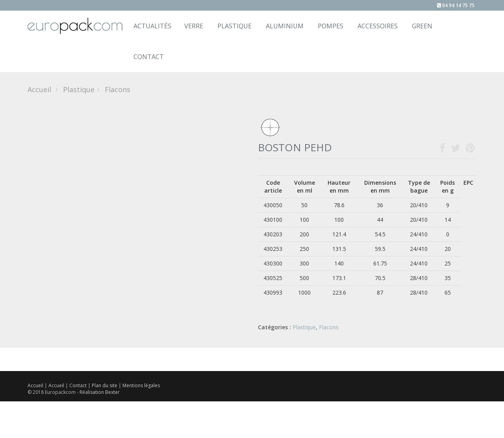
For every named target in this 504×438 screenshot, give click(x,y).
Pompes (331, 26)
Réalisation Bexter (100, 392)
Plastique (234, 26)
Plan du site (105, 385)
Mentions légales (141, 385)
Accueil (39, 89)
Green (422, 26)
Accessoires (378, 26)
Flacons (329, 327)
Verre (194, 26)
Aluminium (285, 26)
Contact (79, 385)
